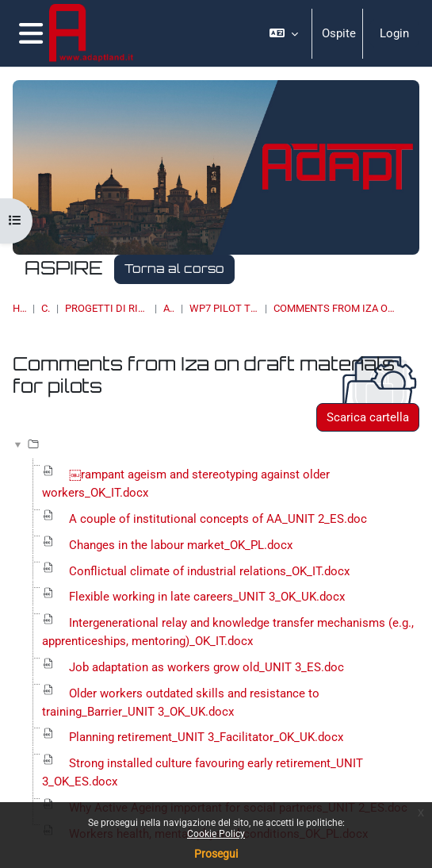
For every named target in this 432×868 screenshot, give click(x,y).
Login (394, 33)
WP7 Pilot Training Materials (224, 308)
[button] (284, 33)
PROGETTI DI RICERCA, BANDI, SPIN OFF (107, 308)
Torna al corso (174, 269)
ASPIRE (169, 308)
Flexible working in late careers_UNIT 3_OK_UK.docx (207, 597)
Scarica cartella (368, 417)
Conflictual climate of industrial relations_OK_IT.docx (209, 571)
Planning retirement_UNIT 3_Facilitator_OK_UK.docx (206, 737)
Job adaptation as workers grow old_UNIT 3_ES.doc (206, 667)
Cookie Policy (216, 834)
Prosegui (216, 854)
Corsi (46, 308)
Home (19, 308)
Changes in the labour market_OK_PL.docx (181, 545)
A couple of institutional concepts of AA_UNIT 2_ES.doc (218, 519)
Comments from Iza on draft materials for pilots (335, 308)
